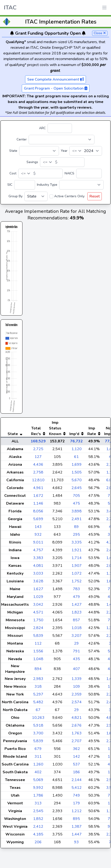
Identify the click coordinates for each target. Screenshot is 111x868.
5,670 (77, 490)
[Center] (62, 140)
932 (38, 544)
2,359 (77, 704)
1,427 (77, 614)
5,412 (77, 797)
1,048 (38, 668)
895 (76, 828)
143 (38, 536)
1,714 (77, 567)
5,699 (38, 528)
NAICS (69, 173)
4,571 (38, 622)
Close (100, 33)
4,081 (38, 575)
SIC (10, 185)
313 (38, 813)
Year (64, 151)
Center (22, 139)
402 (38, 782)
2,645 (77, 497)
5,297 (38, 704)
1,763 (77, 743)
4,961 (38, 497)
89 (76, 536)
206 (38, 852)
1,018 (77, 637)
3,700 (38, 743)
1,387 (77, 836)
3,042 (38, 614)
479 (76, 606)
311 (38, 766)
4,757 (38, 559)
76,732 (76, 451)
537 (76, 774)
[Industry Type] (81, 185)
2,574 (77, 712)
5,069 (38, 789)
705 (76, 505)
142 (76, 766)
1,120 (77, 458)
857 (76, 629)
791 (76, 661)
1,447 (77, 844)
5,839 (38, 645)
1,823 (77, 622)
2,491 (77, 528)
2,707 (77, 750)
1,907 (77, 575)
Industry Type (47, 185)
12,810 (38, 490)
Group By (16, 196)
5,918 (38, 735)
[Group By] (36, 196)
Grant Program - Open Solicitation (56, 88)
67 (38, 719)
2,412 (38, 836)
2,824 (38, 637)
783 (76, 598)
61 (76, 466)
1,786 (38, 805)
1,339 (77, 688)
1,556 (38, 661)
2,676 (77, 735)
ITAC (10, 8)
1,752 (77, 591)
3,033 (38, 583)
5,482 (38, 712)
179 (76, 813)
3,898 (77, 521)
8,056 (38, 521)
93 (76, 852)
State (13, 151)
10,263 (38, 727)
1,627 (38, 598)
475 (76, 513)
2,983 (38, 688)
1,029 (38, 606)
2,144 (77, 789)
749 (76, 805)
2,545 (38, 820)
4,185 (38, 844)
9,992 (38, 797)
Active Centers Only (69, 196)
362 (76, 758)
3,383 (38, 567)
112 (38, 653)
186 (76, 782)
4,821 (77, 727)
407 (76, 678)
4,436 (38, 474)
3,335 (77, 552)
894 (38, 678)
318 (38, 696)
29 (76, 653)
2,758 (38, 482)
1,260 (38, 774)
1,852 (38, 828)
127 (38, 466)
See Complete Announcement (55, 79)
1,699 (77, 474)
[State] (39, 151)
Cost (13, 173)
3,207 (77, 645)
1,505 (77, 482)
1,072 (77, 583)
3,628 (38, 591)
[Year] (86, 151)
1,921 (77, 559)
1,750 (38, 629)
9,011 (38, 552)
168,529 (38, 451)
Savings (32, 162)
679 (38, 758)
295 (76, 544)
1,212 (77, 820)
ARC (42, 128)
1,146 (38, 513)
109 (76, 696)
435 (76, 668)
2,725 (38, 458)
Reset (95, 196)
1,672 (38, 505)
